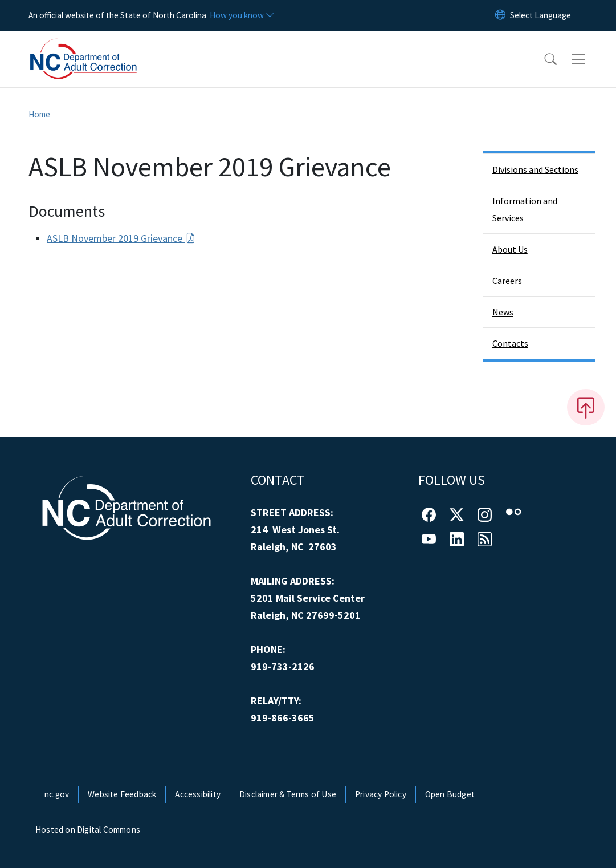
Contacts (510, 343)
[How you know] (241, 15)
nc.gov (57, 794)
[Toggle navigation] (589, 59)
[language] (540, 15)
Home (39, 114)
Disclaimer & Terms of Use (288, 794)
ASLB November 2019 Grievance (121, 238)
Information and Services (525, 209)
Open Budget (450, 794)
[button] (543, 59)
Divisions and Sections (535, 169)
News (503, 312)
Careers (507, 281)
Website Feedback (122, 794)
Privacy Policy (381, 794)
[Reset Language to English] (500, 15)
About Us (510, 249)
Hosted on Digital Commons (88, 830)
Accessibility (198, 794)
